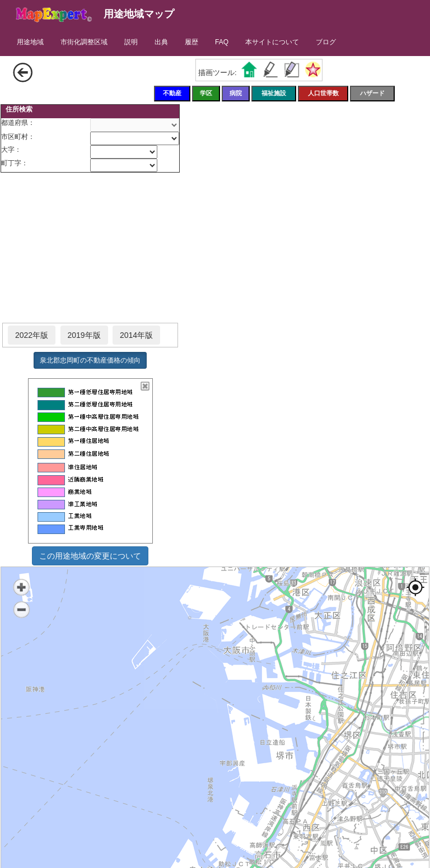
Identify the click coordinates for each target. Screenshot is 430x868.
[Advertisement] (90, 248)
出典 (161, 42)
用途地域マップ (139, 14)
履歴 (191, 42)
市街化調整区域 (84, 42)
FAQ (222, 42)
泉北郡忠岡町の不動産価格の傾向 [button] (90, 360)
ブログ (326, 42)
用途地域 (30, 42)
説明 (131, 42)
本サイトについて (272, 42)
